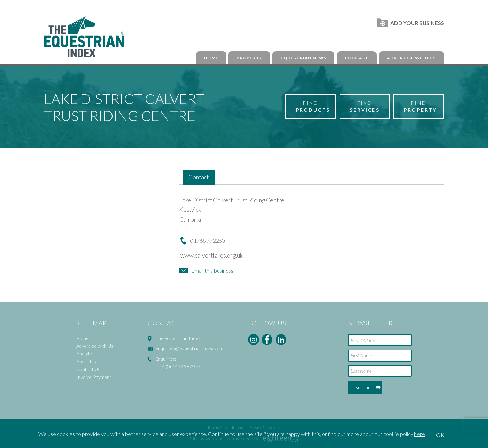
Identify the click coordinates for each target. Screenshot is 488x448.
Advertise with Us (411, 58)
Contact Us (88, 369)
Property (249, 58)
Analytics (86, 354)
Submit (363, 387)
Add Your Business (410, 23)
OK (440, 435)
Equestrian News (303, 58)
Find (313, 107)
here (420, 434)
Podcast (357, 58)
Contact (199, 177)
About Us (86, 361)
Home (211, 58)
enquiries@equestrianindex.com (189, 348)
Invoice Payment (94, 377)
